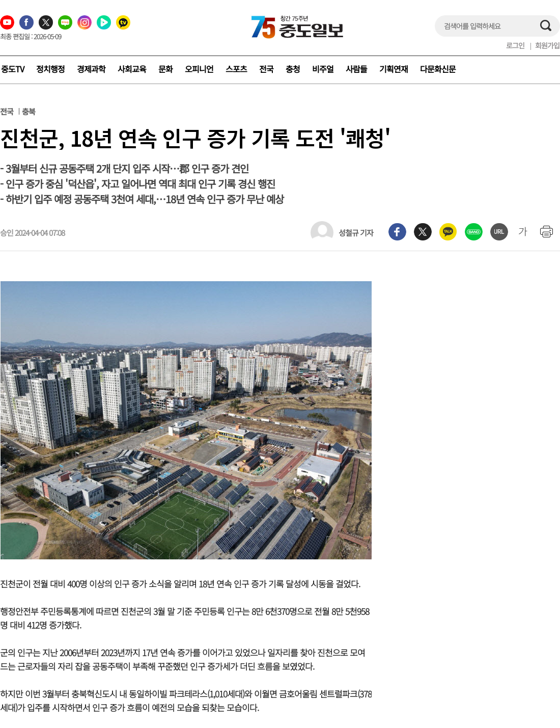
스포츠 (236, 69)
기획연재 (394, 69)
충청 (293, 69)
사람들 (356, 69)
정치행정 (50, 69)
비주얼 (323, 69)
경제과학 (91, 69)
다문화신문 (438, 69)
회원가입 (547, 45)
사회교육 (132, 69)
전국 (266, 69)
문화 (165, 69)
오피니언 (199, 69)
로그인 (515, 45)
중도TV (12, 69)
